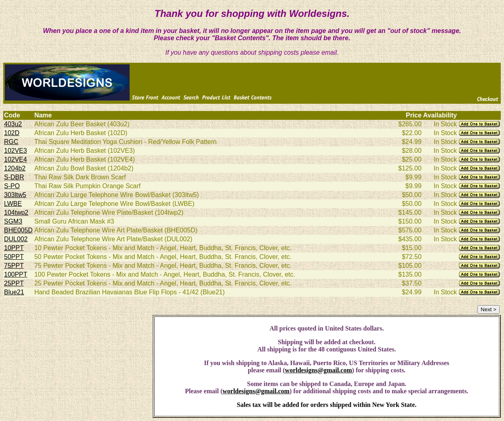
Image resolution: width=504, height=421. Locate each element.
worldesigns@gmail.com (318, 370)
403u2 (13, 124)
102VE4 (15, 159)
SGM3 (13, 221)
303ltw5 (15, 195)
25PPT (14, 283)
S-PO (12, 186)
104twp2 (16, 213)
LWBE (13, 204)
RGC (11, 142)
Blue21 (14, 292)
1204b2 (15, 168)
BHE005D (18, 230)
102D (12, 133)
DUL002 (16, 239)
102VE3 (15, 151)
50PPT (14, 257)
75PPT (14, 266)
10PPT (14, 248)
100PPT (16, 274)
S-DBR (14, 177)
